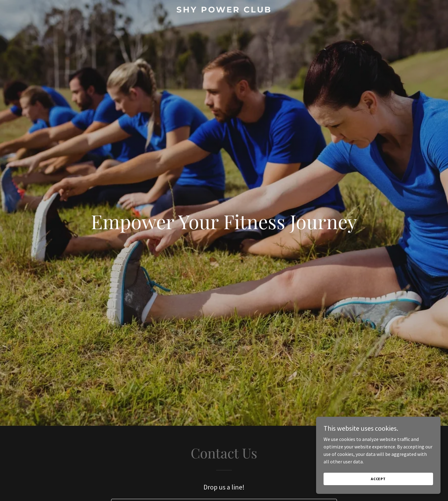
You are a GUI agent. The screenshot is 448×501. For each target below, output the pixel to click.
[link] (224, 11)
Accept (378, 479)
